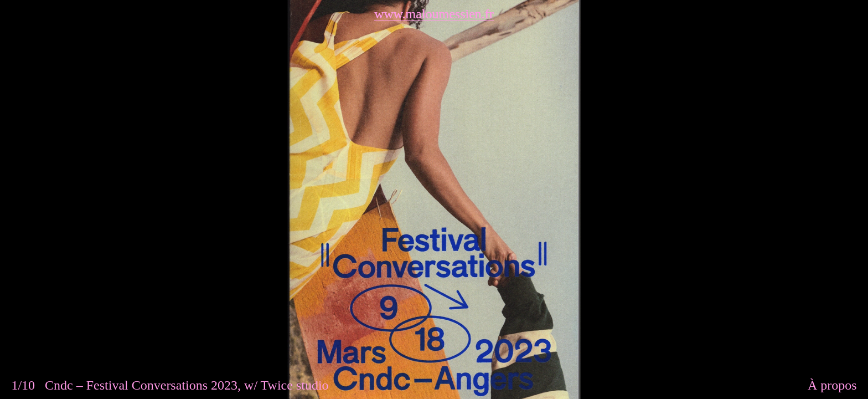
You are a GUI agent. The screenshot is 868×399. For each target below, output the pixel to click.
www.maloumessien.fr (434, 14)
